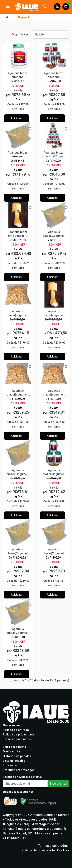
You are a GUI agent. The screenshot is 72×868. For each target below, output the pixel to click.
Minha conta (11, 751)
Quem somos (12, 725)
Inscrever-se (58, 784)
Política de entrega (16, 730)
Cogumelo (24, 17)
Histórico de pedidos (17, 756)
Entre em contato (14, 747)
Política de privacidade (19, 734)
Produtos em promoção (19, 770)
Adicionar (17, 118)
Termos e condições (17, 739)
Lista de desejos (14, 761)
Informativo (11, 765)
